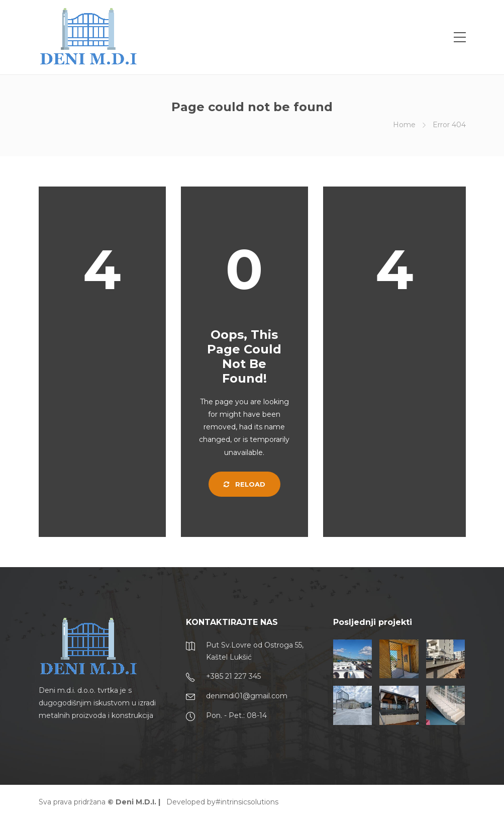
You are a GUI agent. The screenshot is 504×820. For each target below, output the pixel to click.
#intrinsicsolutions (247, 802)
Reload (244, 484)
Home (404, 125)
